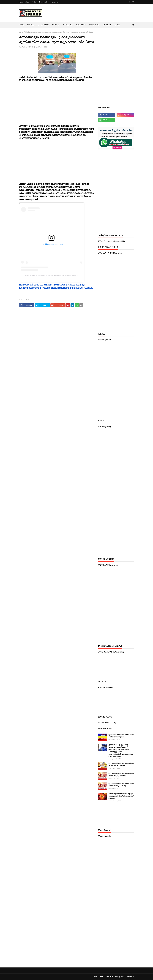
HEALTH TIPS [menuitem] (81, 25)
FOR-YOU (27, 32)
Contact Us (109, 977)
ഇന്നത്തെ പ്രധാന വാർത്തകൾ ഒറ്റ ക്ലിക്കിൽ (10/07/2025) (121, 736)
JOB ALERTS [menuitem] (67, 25)
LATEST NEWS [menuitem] (43, 25)
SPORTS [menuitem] (56, 25)
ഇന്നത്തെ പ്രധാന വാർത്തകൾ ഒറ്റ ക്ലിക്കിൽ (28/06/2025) (121, 775)
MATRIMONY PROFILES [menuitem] (111, 25)
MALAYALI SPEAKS (27, 47)
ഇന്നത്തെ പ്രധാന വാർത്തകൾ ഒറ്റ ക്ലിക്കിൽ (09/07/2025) (121, 785)
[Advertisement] (90, 13)
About (27, 2)
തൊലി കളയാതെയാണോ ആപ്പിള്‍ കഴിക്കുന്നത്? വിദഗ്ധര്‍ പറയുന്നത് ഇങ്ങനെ (121, 796)
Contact (34, 2)
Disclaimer (54, 2)
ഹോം (21, 32)
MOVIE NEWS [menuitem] (94, 25)
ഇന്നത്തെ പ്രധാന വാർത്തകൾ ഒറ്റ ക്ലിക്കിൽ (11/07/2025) (121, 764)
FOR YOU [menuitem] (31, 25)
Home (21, 2)
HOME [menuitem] (21, 25)
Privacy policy (44, 2)
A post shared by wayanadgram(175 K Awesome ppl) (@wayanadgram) (52, 275)
